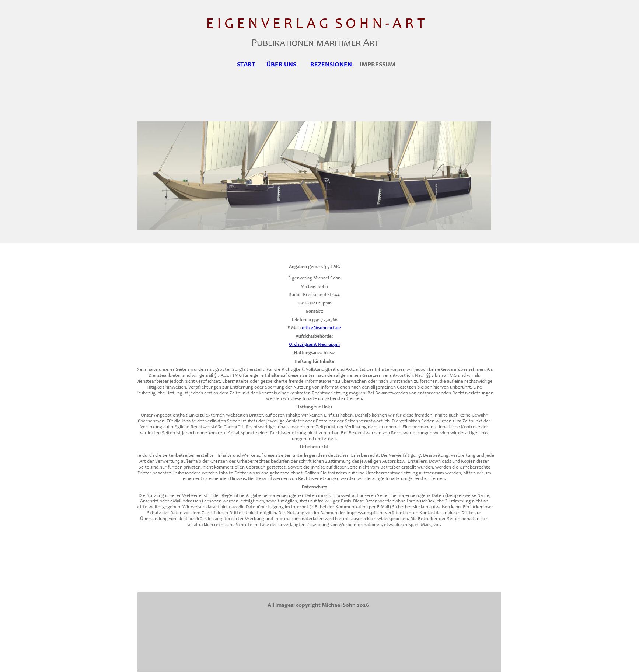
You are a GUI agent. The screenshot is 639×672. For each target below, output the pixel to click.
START (246, 65)
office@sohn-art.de (321, 328)
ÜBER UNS (281, 65)
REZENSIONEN (331, 65)
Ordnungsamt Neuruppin (314, 345)
